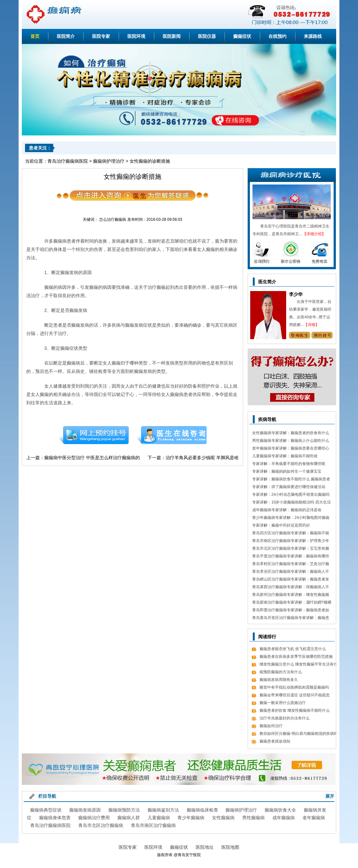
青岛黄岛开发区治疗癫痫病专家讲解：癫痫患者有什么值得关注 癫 (291, 619)
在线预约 (277, 36)
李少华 (296, 294)
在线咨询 (172, 435)
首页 (35, 36)
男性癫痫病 (253, 818)
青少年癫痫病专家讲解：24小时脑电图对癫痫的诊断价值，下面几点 (291, 518)
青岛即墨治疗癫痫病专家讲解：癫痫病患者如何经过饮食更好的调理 (291, 611)
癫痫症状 (242, 36)
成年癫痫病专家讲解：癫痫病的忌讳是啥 (287, 510)
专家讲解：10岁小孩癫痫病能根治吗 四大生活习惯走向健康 (291, 503)
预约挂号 (93, 435)
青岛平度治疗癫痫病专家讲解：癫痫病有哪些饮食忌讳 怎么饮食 (291, 557)
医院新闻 (172, 36)
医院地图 (230, 847)
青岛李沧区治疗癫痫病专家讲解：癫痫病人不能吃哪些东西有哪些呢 (291, 572)
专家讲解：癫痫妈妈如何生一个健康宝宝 (287, 471)
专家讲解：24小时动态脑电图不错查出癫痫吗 (291, 494)
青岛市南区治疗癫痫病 (153, 825)
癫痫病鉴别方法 (163, 810)
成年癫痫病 (284, 818)
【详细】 (311, 325)
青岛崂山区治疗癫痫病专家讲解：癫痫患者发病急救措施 (291, 580)
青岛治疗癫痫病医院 (68, 161)
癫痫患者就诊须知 (275, 741)
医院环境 (136, 36)
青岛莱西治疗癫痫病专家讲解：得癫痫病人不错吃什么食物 (291, 588)
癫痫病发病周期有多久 (279, 680)
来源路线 (313, 36)
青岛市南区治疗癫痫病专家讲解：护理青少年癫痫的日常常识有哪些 (291, 541)
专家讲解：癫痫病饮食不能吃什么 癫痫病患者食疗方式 (291, 480)
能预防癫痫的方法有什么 (281, 672)
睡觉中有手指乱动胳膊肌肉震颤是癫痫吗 (294, 687)
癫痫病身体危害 (55, 818)
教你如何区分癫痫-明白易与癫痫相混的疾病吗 (299, 734)
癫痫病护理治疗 (109, 161)
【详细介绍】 (314, 234)
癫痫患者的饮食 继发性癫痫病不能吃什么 (295, 710)
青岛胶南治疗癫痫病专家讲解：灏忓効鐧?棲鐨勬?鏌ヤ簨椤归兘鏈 (292, 603)
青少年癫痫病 (191, 818)
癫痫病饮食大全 (280, 810)
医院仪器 (207, 36)
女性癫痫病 (223, 818)
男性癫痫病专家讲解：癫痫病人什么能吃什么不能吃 (291, 441)
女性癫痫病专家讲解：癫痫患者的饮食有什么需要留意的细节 (291, 434)
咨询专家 (299, 335)
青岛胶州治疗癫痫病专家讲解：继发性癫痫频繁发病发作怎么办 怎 (291, 595)
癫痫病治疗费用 (94, 818)
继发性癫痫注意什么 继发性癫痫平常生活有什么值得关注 (298, 665)
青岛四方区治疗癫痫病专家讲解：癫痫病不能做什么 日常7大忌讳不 (291, 534)
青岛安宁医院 (189, 855)
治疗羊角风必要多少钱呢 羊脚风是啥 (202, 458)
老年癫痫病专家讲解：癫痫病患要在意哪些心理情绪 (291, 449)
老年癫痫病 (314, 818)
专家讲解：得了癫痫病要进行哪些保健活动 (289, 487)
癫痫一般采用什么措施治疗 (283, 703)
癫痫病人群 (129, 818)
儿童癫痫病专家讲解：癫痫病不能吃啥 (285, 456)
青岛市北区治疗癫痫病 (101, 825)
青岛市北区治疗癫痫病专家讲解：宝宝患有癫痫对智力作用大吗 (291, 549)
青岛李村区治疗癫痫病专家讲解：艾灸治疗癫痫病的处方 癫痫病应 (291, 565)
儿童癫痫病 (159, 818)
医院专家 (101, 36)
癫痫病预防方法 (124, 810)
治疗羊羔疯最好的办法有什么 (285, 718)
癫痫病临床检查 (202, 810)
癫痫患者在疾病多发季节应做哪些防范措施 (296, 657)
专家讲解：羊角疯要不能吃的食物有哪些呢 (289, 464)
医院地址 (205, 847)
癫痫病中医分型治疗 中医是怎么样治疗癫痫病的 (92, 458)
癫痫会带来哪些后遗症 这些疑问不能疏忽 (295, 695)
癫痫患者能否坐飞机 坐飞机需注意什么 (293, 649)
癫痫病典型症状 (46, 810)
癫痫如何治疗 (271, 726)
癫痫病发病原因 (85, 810)
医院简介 (66, 36)
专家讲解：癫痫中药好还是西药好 (281, 525)
